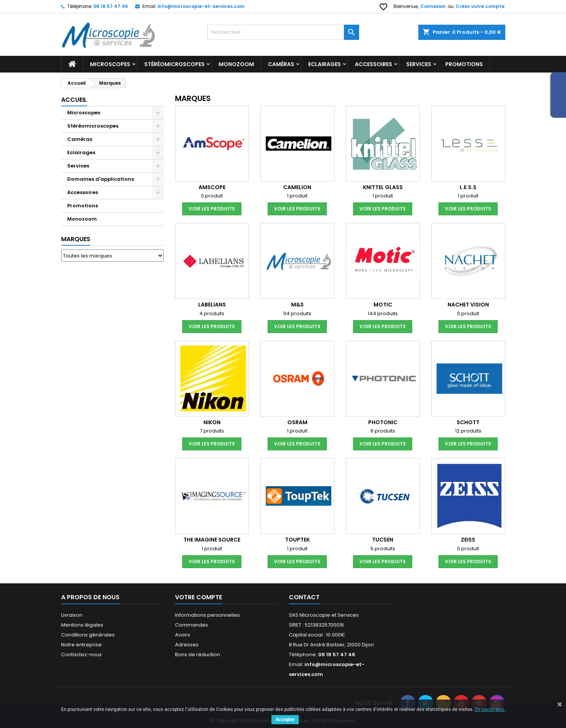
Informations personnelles (207, 615)
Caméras (281, 64)
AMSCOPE (212, 187)
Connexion (433, 6)
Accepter (285, 720)
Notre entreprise (81, 645)
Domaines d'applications (101, 179)
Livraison (72, 615)
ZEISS (468, 540)
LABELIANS (212, 305)
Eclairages (325, 64)
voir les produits (212, 209)
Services (419, 64)
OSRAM (297, 422)
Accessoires (374, 64)
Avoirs (183, 635)
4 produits (212, 313)
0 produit (212, 196)
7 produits (212, 431)
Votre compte (199, 597)
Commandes (192, 625)
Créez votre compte (480, 6)
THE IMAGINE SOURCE (212, 540)
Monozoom (236, 64)
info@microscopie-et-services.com (201, 6)
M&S (297, 305)
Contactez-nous (81, 655)
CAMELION (297, 187)
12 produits (468, 431)
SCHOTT (468, 422)
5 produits (383, 549)
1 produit (297, 196)
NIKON (212, 422)
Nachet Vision (468, 305)
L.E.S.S (468, 187)
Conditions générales (88, 635)
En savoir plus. (490, 709)
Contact (304, 597)
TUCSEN (383, 540)
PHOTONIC (383, 422)
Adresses (187, 645)
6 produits (383, 431)
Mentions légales (82, 625)
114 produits (297, 313)
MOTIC (383, 305)
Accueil (74, 100)
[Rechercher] (283, 32)
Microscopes (110, 64)
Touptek (297, 540)
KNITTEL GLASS (383, 187)
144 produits (383, 313)
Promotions (83, 206)
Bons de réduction (198, 655)
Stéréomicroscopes (174, 64)
